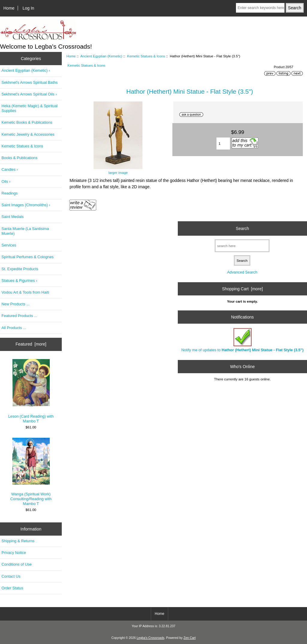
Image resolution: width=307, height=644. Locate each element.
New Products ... (16, 304)
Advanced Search (242, 272)
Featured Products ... (19, 316)
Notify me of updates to (243, 340)
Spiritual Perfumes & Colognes (28, 257)
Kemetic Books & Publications (27, 122)
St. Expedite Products (20, 269)
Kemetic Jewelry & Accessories (28, 134)
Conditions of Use (17, 564)
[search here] (242, 246)
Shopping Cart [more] (242, 289)
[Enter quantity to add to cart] (223, 144)
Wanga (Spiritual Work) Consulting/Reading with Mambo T (31, 472)
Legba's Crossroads (151, 638)
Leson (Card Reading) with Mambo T (31, 391)
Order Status (12, 588)
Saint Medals (13, 217)
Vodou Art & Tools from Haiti (25, 292)
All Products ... (14, 328)
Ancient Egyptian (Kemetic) (101, 56)
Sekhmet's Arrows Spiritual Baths (30, 82)
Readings (10, 193)
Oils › (6, 181)
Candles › (10, 169)
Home (9, 8)
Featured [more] (31, 344)
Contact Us (11, 576)
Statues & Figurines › (19, 281)
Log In (28, 8)
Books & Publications (19, 158)
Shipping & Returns (18, 541)
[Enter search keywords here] (260, 8)
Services (9, 245)
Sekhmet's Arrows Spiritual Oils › (29, 94)
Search (242, 228)
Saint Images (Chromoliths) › (26, 205)
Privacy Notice (14, 553)
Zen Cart (190, 638)
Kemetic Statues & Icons (146, 56)
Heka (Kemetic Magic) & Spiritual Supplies (30, 108)
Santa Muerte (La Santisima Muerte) (25, 231)
